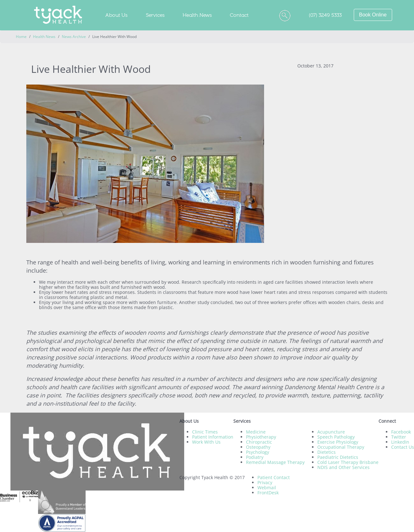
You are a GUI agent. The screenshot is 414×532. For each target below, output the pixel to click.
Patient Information (213, 437)
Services (155, 15)
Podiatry (255, 457)
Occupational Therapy (341, 447)
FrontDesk (268, 493)
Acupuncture (331, 432)
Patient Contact (274, 477)
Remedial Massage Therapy (275, 462)
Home (21, 37)
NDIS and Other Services (343, 467)
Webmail (267, 488)
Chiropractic (259, 442)
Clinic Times (205, 432)
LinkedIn (400, 442)
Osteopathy (258, 447)
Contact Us (403, 447)
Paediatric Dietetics (338, 457)
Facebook (401, 432)
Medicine (256, 432)
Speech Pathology (336, 437)
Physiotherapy (261, 437)
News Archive (74, 37)
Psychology (258, 452)
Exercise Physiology (338, 442)
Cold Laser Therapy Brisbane (348, 462)
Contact (239, 15)
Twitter (399, 437)
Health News (197, 15)
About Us (116, 15)
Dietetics (327, 452)
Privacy (265, 482)
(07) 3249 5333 (325, 15)
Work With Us (206, 442)
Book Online (373, 15)
